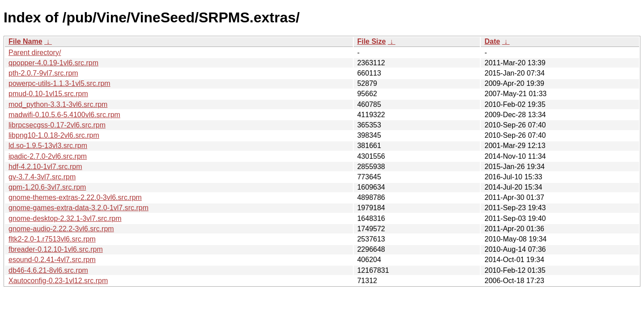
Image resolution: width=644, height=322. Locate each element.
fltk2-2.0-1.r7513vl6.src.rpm (52, 239)
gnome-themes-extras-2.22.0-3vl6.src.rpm (75, 197)
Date (492, 41)
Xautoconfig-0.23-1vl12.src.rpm (58, 281)
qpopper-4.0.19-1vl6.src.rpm (53, 63)
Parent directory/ (35, 53)
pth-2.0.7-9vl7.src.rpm (43, 73)
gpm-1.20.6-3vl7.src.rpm (47, 187)
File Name (25, 41)
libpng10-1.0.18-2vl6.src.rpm (54, 135)
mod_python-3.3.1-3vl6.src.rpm (58, 104)
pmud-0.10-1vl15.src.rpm (48, 94)
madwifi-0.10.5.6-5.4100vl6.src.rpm (64, 115)
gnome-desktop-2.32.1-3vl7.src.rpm (65, 218)
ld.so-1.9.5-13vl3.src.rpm (48, 146)
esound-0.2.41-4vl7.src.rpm (52, 260)
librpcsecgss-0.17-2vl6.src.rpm (57, 125)
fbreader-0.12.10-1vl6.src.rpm (56, 249)
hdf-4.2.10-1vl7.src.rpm (45, 167)
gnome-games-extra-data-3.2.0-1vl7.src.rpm (78, 208)
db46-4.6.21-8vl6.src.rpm (48, 270)
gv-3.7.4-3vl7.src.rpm (42, 177)
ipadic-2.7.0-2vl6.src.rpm (48, 156)
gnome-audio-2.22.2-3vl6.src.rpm (61, 229)
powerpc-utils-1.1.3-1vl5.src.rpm (59, 83)
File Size (372, 41)
